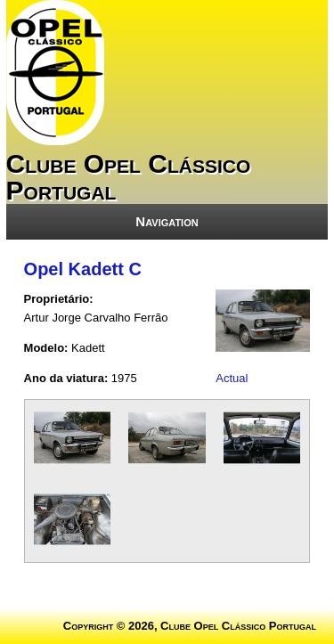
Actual (232, 378)
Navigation (167, 221)
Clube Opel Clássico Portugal (129, 177)
